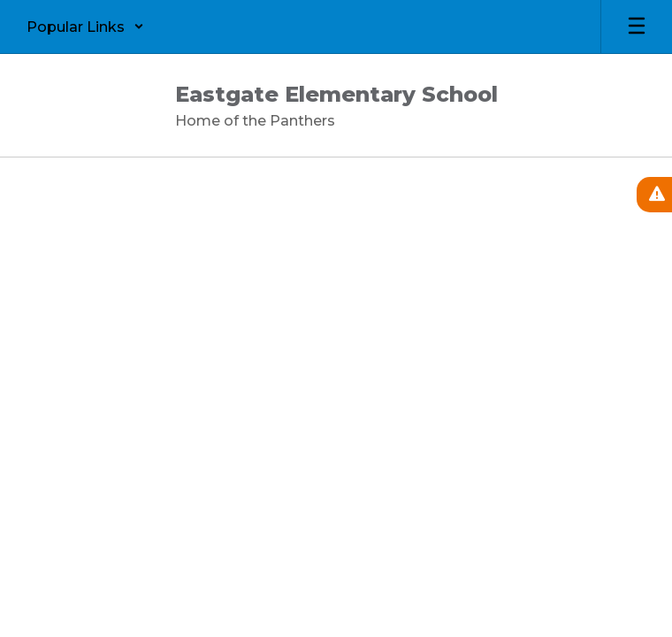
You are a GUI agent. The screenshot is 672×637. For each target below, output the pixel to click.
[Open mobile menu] (637, 27)
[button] (85, 27)
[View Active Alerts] (654, 195)
